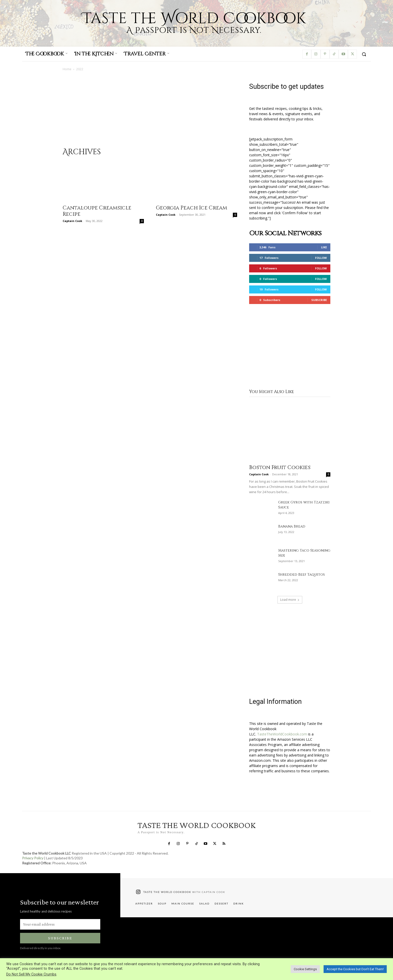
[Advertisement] (150, 112)
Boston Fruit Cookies (280, 468)
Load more (290, 600)
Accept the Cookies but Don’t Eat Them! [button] (355, 969)
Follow (321, 258)
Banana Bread (292, 526)
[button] (364, 54)
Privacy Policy (33, 858)
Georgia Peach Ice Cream (191, 208)
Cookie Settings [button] (305, 969)
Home (67, 69)
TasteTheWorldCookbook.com (282, 734)
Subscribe (319, 300)
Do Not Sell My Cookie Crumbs (31, 974)
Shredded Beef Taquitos (302, 575)
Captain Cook (72, 221)
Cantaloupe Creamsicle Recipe (97, 211)
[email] (60, 924)
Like (324, 247)
